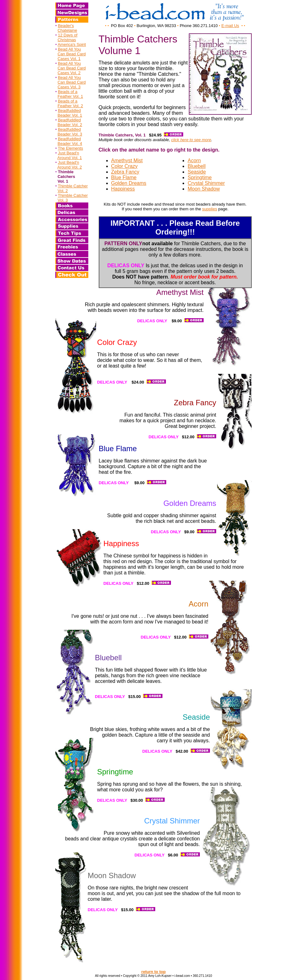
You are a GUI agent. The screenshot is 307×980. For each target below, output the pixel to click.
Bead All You (69, 49)
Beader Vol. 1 (70, 115)
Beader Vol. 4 (70, 144)
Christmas (67, 40)
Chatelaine (67, 30)
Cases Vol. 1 (69, 59)
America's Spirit (72, 44)
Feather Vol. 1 (70, 96)
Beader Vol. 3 (70, 134)
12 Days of (68, 35)
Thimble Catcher (73, 186)
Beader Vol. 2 (70, 125)
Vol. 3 (63, 200)
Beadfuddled (69, 111)
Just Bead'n (69, 153)
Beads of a (68, 92)
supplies (210, 209)
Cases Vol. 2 (69, 73)
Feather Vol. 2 (70, 106)
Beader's (66, 26)
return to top (153, 972)
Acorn (194, 161)
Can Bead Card (72, 54)
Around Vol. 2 (70, 167)
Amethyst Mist (127, 161)
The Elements (70, 148)
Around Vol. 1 (70, 158)
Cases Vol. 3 (69, 87)
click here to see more (191, 140)
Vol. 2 (63, 191)
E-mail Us (230, 26)
